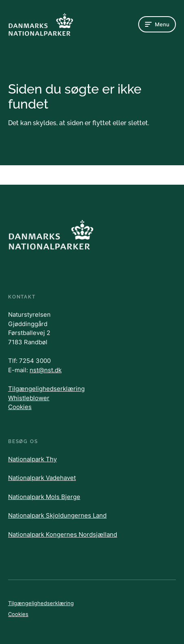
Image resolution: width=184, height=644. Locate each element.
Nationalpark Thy (32, 459)
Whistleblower (29, 398)
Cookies (20, 407)
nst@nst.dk (46, 370)
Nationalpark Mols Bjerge (44, 497)
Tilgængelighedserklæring (46, 389)
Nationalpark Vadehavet (42, 478)
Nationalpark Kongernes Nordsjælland (63, 534)
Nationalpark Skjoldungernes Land (57, 515)
